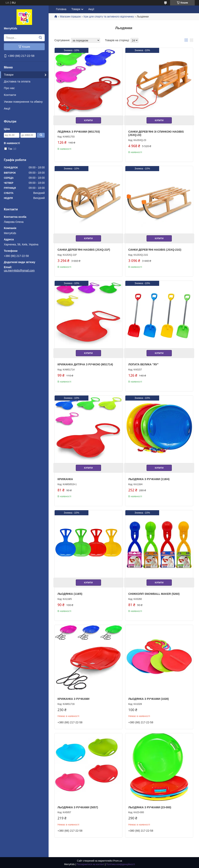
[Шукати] (40, 38)
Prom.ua (118, 861)
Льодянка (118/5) (70, 594)
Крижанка (65, 479)
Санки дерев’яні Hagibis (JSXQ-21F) (84, 250)
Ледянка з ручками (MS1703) (79, 132)
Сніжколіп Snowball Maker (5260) (154, 594)
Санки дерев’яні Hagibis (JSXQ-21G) (155, 250)
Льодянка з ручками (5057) (78, 807)
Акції (7, 108)
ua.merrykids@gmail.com (19, 270)
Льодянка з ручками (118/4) (149, 479)
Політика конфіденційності (120, 864)
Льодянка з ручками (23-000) (150, 807)
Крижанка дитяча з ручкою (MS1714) (85, 364)
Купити (88, 120)
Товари (9, 75)
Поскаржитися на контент (90, 864)
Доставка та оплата (17, 81)
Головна (61, 9)
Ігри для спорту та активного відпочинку (109, 17)
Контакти (10, 95)
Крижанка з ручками (73, 699)
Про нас (9, 88)
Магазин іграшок (70, 17)
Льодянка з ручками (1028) (148, 699)
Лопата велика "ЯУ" (143, 364)
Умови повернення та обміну (23, 102)
